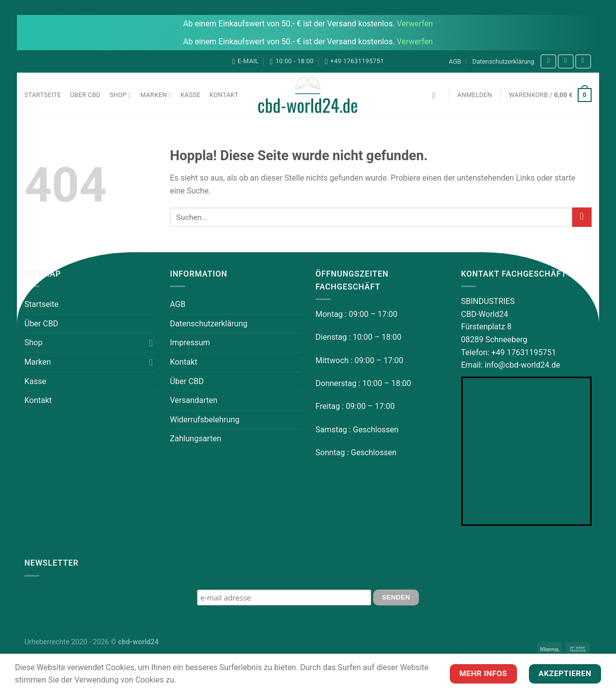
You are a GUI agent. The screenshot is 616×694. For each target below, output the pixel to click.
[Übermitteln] (582, 217)
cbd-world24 (138, 642)
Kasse (191, 95)
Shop (120, 95)
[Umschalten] (151, 343)
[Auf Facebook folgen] (548, 61)
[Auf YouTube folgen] (583, 61)
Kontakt (224, 95)
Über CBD (85, 95)
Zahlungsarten (196, 439)
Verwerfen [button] (415, 24)
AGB (455, 61)
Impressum (190, 343)
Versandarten (194, 400)
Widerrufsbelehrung (205, 420)
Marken (156, 95)
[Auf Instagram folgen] (566, 61)
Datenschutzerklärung (503, 61)
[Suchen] (436, 95)
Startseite (43, 95)
